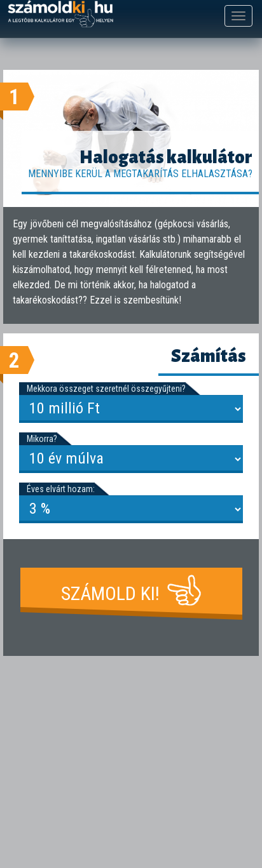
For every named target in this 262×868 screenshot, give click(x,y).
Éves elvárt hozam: (61, 489)
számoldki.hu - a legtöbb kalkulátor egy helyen (60, 14)
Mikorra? (42, 439)
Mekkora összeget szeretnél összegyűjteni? (106, 389)
